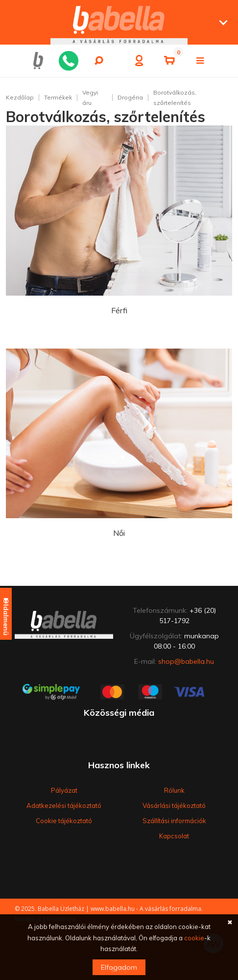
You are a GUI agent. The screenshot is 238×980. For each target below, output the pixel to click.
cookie (194, 938)
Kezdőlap (20, 97)
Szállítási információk (174, 821)
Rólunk (174, 790)
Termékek (58, 97)
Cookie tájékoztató (64, 821)
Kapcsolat (174, 836)
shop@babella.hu (186, 661)
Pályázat (64, 790)
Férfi (119, 310)
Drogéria (130, 97)
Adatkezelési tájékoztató (64, 805)
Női (119, 533)
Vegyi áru (90, 98)
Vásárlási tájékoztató (174, 805)
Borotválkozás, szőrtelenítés (175, 98)
